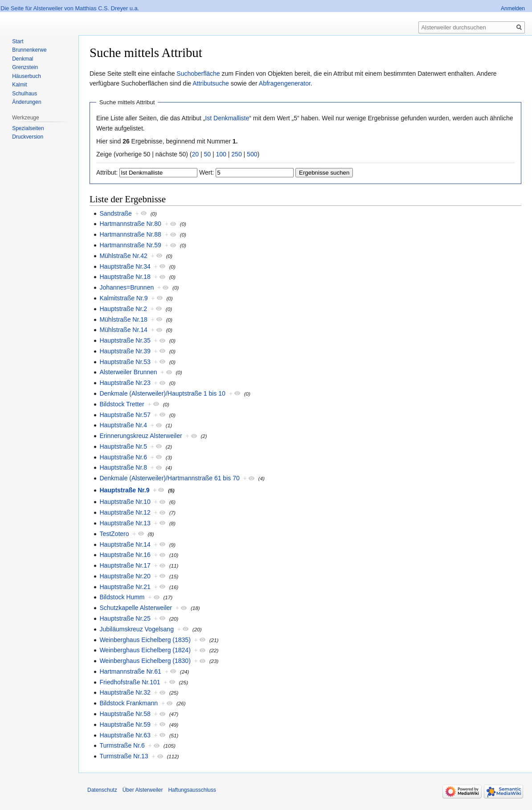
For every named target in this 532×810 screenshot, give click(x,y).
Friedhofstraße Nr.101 (130, 682)
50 (208, 154)
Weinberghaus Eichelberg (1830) (145, 661)
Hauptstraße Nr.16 (125, 555)
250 (236, 154)
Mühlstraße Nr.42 (123, 256)
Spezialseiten (28, 128)
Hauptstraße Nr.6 (123, 457)
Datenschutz (102, 790)
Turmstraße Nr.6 (122, 745)
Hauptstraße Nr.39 (125, 351)
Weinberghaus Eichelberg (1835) (145, 640)
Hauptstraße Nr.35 (125, 340)
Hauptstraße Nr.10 (125, 502)
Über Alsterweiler (143, 790)
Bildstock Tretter (122, 404)
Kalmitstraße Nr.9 (123, 298)
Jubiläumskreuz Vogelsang (137, 629)
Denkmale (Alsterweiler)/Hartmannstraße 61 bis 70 (169, 478)
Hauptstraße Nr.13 (125, 523)
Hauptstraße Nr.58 (125, 714)
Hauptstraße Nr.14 (125, 544)
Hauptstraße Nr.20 (125, 576)
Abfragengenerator (285, 83)
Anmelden (513, 8)
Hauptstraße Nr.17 (125, 565)
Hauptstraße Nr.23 (125, 383)
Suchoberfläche (198, 74)
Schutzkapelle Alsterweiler (136, 608)
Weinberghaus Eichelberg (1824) (145, 650)
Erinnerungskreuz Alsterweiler (141, 436)
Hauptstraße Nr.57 (125, 415)
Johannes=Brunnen (127, 287)
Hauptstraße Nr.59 (125, 724)
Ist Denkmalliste (227, 118)
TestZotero (114, 534)
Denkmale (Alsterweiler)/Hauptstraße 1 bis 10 (162, 393)
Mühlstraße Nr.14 (123, 330)
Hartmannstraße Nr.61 (130, 671)
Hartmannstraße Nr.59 (130, 245)
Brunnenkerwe (29, 50)
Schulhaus (25, 94)
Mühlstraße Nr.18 (123, 319)
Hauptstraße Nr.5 (123, 446)
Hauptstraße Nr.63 (125, 735)
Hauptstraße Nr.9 (124, 490)
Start (18, 41)
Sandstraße (115, 213)
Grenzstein (25, 67)
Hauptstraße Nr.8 (123, 467)
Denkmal (23, 59)
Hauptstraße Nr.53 (125, 362)
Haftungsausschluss (192, 790)
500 (252, 154)
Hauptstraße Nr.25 (125, 618)
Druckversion (28, 137)
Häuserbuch (27, 76)
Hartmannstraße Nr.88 (130, 234)
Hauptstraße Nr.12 (125, 512)
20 (196, 154)
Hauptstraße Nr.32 (125, 692)
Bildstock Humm (122, 597)
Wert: (207, 172)
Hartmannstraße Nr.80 (130, 224)
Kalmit (19, 85)
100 (221, 154)
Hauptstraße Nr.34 (125, 266)
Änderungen (27, 102)
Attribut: (107, 172)
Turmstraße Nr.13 (124, 756)
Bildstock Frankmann (129, 703)
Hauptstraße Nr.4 (123, 425)
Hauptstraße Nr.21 (125, 587)
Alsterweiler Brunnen (128, 372)
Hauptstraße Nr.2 (123, 309)
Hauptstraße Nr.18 (125, 277)
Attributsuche (211, 83)
